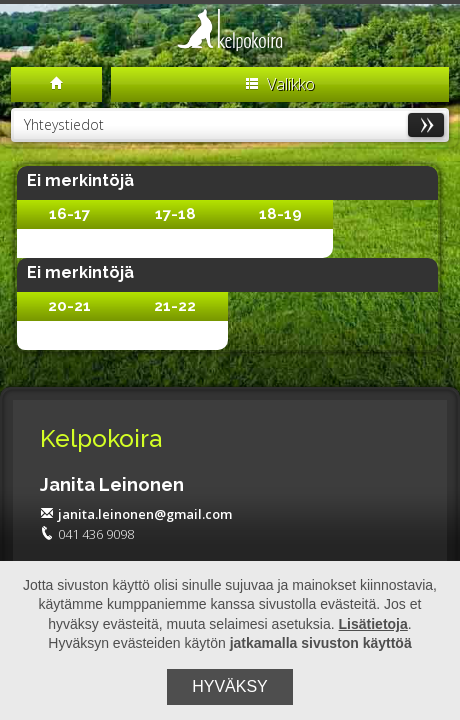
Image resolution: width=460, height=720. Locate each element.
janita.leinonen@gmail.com (136, 514)
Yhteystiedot (234, 124)
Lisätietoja (373, 624)
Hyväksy (230, 686)
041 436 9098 (87, 534)
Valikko (280, 84)
